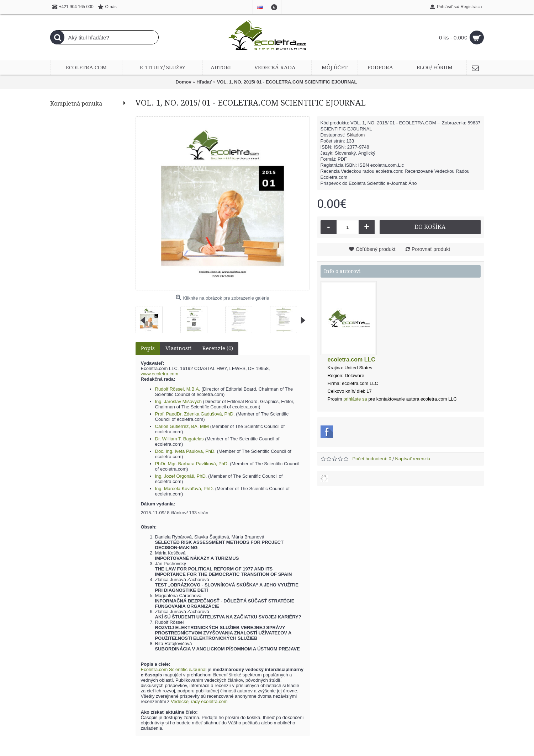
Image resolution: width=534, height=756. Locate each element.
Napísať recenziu (413, 459)
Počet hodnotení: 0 (372, 459)
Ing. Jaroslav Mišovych (179, 401)
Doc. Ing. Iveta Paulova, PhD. (186, 451)
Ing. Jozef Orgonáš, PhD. (181, 476)
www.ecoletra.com (160, 374)
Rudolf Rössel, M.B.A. (178, 389)
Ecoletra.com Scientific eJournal (174, 669)
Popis (148, 348)
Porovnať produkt (431, 249)
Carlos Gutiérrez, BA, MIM (182, 426)
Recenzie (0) (218, 348)
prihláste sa (355, 399)
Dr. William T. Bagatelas (179, 439)
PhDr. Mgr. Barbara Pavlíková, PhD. (192, 464)
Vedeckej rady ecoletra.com (199, 701)
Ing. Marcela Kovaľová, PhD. (185, 489)
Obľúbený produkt (376, 249)
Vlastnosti (179, 348)
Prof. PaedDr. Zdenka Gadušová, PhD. (195, 414)
